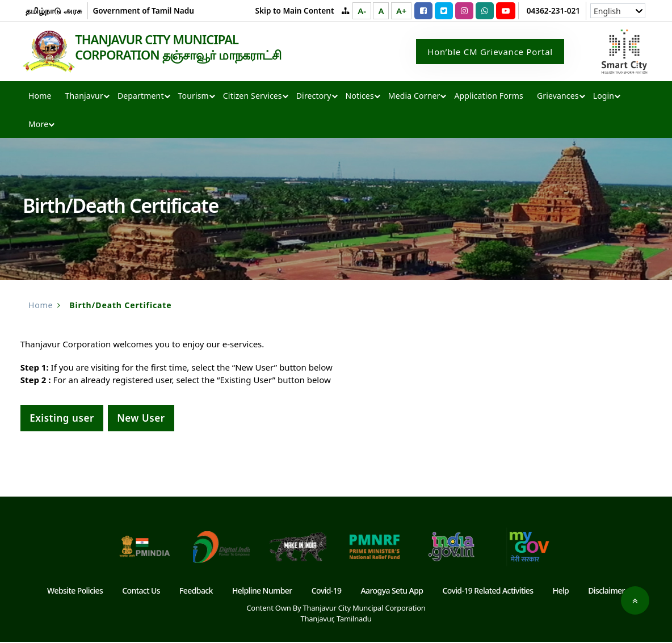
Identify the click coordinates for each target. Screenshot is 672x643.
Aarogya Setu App (392, 592)
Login (604, 97)
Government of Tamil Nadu (143, 10)
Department (141, 97)
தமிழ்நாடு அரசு (54, 10)
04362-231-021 (553, 10)
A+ (401, 11)
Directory (314, 97)
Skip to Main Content (295, 10)
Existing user (62, 419)
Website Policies (75, 592)
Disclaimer (606, 592)
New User (141, 419)
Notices (360, 97)
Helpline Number (262, 592)
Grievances (558, 97)
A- (362, 11)
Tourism (194, 97)
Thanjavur (84, 97)
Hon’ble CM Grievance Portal (490, 52)
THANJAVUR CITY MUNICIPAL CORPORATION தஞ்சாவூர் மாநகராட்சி (190, 48)
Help (561, 592)
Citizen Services (253, 97)
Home (40, 97)
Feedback (196, 592)
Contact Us (141, 592)
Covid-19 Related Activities (488, 592)
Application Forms (488, 97)
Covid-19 (327, 592)
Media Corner (414, 97)
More (38, 125)
